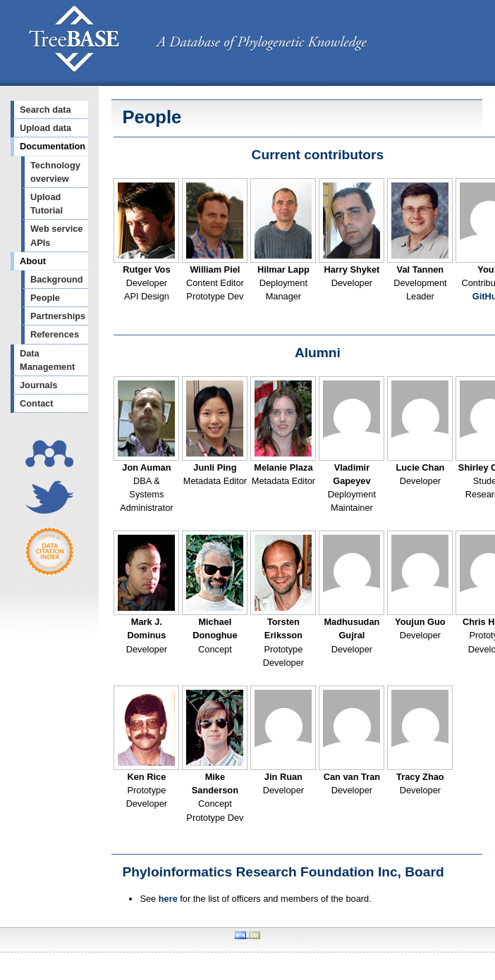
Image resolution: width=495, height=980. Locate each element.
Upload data (45, 128)
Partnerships (58, 316)
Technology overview (55, 172)
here (168, 899)
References (55, 334)
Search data (45, 110)
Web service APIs (56, 235)
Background (57, 279)
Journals (38, 385)
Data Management (47, 360)
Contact (37, 403)
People (45, 298)
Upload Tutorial (47, 204)
